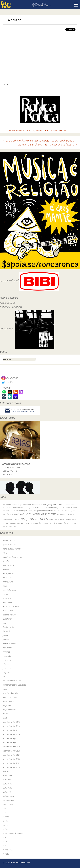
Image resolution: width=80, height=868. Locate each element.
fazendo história (9, 615)
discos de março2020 (11, 606)
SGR (4, 808)
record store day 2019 (11, 747)
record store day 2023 (11, 763)
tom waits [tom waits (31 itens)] (74, 523)
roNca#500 (7, 784)
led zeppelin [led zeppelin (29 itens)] (32, 511)
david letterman (9, 602)
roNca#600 (7, 788)
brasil (5, 586)
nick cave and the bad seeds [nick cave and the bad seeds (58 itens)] (17, 514)
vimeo (5, 841)
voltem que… (8, 850)
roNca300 (7, 792)
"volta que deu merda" (12, 549)
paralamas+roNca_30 (11, 697)
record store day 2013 (11, 722)
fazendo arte (8, 611)
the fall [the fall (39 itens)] (39, 523)
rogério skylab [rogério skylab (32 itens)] (20, 523)
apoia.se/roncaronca (41, 6)
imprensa (6, 652)
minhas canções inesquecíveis (14, 685)
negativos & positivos (11, 693)
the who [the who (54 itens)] (67, 523)
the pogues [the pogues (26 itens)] (45, 523)
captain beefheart (10, 590)
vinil (4, 846)
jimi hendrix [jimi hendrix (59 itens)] (15, 511)
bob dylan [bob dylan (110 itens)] (28, 504)
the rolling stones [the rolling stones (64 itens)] (56, 523)
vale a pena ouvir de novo (13, 833)
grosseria (6, 639)
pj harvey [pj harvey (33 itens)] (71, 514)
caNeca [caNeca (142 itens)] (60, 504)
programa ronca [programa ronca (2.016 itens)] (34, 519)
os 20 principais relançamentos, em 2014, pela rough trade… (38, 140)
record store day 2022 (11, 759)
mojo (5, 689)
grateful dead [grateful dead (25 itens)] (62, 508)
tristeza (5, 829)
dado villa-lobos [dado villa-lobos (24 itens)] (8, 508)
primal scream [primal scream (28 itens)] (7, 519)
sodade (6, 817)
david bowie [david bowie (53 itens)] (18, 508)
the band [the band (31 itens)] (33, 523)
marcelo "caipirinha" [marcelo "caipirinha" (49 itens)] (55, 511)
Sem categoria (8, 800)
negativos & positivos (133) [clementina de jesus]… (48, 144)
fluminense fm (8, 627)
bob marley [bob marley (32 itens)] (37, 505)
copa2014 (7, 598)
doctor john (52, 131)
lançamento (7, 672)
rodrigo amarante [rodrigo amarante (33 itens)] (9, 523)
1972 (5, 553)
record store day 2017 (11, 738)
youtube (38, 131)
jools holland (8, 668)
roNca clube (7, 776)
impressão (7, 656)
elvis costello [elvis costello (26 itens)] (44, 508)
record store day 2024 (11, 767)
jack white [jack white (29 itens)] (6, 511)
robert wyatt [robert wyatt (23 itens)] (72, 519)
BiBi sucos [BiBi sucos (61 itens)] (7, 505)
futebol (5, 635)
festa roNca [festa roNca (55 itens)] (52, 508)
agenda (6, 561)
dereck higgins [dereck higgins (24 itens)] (28, 508)
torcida (5, 825)
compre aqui (7, 329)
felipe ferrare (8, 619)
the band (62, 131)
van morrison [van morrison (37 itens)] (8, 526)
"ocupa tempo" (9, 541)
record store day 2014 (11, 726)
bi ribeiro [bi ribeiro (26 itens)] (14, 505)
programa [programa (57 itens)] (16, 519)
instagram (7, 660)
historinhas (7, 648)
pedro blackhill (8, 701)
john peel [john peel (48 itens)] (24, 511)
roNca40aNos (8, 796)
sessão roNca (8, 804)
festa (5, 623)
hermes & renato (9, 644)
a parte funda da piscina (13, 557)
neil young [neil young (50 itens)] (68, 511)
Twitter (8, 382)
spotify (5, 821)
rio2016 (6, 771)
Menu (76, 5)
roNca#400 (7, 780)
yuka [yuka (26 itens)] (14, 526)
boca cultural (8, 582)
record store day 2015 (11, 730)
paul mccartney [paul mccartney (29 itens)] (62, 514)
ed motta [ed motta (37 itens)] (36, 508)
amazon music (9, 565)
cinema (6, 594)
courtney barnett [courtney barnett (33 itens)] (70, 505)
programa (7, 705)
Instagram (10, 378)
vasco (5, 837)
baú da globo (8, 578)
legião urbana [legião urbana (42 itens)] (41, 511)
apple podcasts (9, 574)
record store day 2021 (11, 755)
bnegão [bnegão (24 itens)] (20, 505)
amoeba (6, 569)
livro (4, 677)
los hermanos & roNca (12, 681)
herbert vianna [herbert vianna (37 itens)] (72, 508)
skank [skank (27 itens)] (27, 523)
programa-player (9, 710)
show (5, 813)
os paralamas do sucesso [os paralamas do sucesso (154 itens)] (43, 514)
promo (5, 714)
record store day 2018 (11, 743)
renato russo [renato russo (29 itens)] (63, 519)
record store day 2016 (11, 734)
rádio (5, 718)
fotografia (7, 631)
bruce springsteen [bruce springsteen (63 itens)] (49, 505)
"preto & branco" (9, 545)
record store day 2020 (11, 751)
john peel (6, 664)
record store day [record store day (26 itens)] (54, 519)
